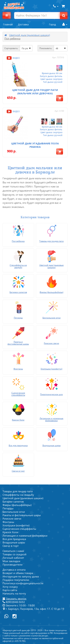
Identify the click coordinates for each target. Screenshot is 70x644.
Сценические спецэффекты (19, 529)
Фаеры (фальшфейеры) (17, 505)
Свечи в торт (11, 546)
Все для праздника (14, 539)
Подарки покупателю (16, 580)
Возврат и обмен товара (18, 573)
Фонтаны (8, 522)
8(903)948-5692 (14, 602)
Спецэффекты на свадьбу (18, 495)
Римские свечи (12, 519)
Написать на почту (14, 593)
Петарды (8, 508)
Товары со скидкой (15, 554)
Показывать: (46, 48)
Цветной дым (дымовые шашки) (30, 35)
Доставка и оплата (14, 570)
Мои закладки (11, 561)
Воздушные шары (14, 542)
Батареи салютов (13, 502)
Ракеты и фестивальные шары (22, 515)
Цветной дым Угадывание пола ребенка (35, 145)
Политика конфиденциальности (23, 583)
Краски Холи (10, 532)
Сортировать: (11, 48)
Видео (13, 58)
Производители (13, 565)
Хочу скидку (10, 587)
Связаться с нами (13, 551)
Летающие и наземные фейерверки (25, 536)
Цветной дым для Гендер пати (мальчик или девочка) (35, 92)
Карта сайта (10, 590)
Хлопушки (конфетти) (16, 525)
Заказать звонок (16, 599)
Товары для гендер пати (18, 491)
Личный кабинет (13, 558)
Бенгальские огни (14, 512)
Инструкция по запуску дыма (21, 576)
